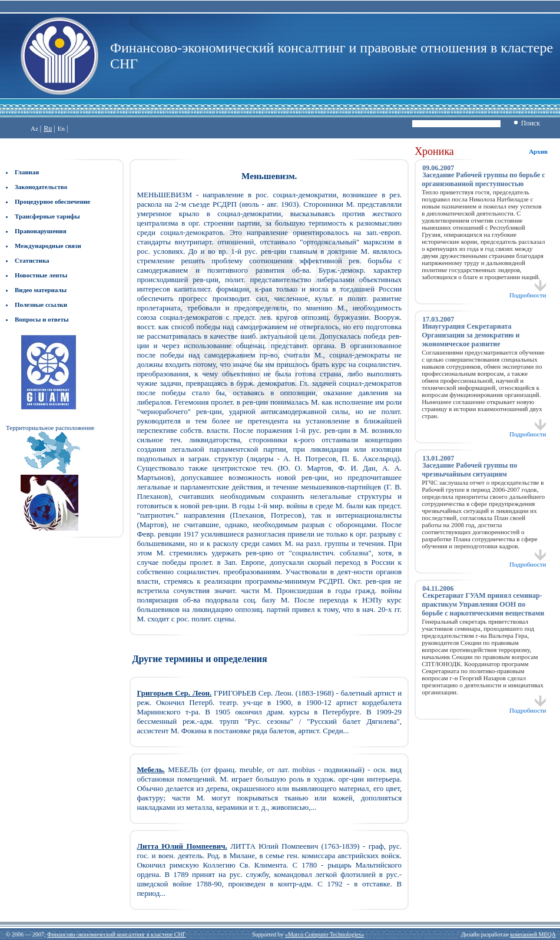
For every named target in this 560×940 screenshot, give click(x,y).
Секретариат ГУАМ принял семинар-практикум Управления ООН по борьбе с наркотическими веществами (483, 604)
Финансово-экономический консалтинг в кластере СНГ (116, 934)
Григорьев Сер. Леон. (174, 693)
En (61, 128)
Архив (538, 151)
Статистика (32, 260)
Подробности (528, 292)
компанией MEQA (533, 934)
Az (34, 128)
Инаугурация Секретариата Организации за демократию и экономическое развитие (470, 335)
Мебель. (150, 769)
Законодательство (41, 187)
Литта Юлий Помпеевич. (182, 846)
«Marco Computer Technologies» (324, 934)
